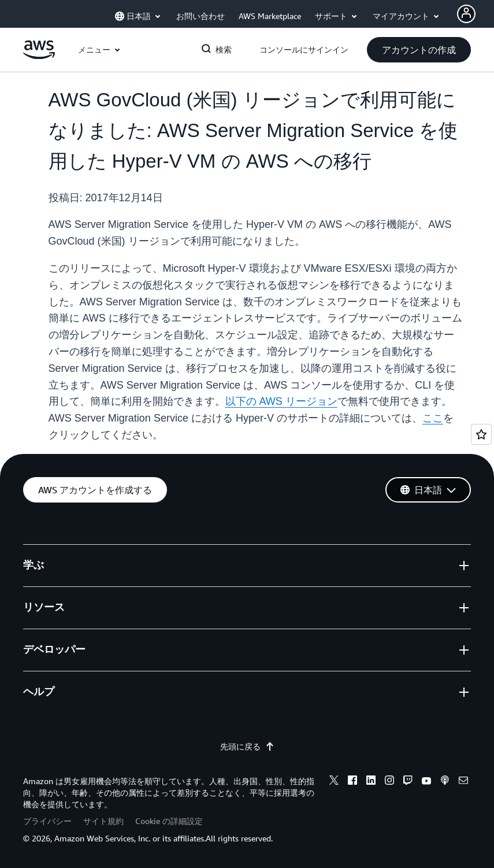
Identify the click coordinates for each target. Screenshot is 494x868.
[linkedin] (371, 782)
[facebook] (352, 782)
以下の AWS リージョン (281, 401)
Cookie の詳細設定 (169, 821)
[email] (463, 782)
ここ (433, 418)
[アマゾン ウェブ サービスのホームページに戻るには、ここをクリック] (39, 56)
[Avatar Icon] (466, 14)
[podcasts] (445, 782)
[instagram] (389, 782)
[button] (419, 50)
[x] (334, 782)
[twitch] (408, 782)
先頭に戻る (247, 747)
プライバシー (47, 821)
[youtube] (426, 782)
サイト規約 (103, 821)
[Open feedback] (481, 434)
